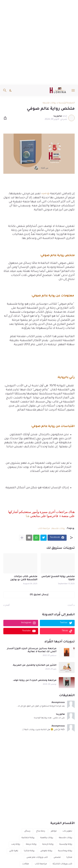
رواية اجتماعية (28, 838)
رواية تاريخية (48, 844)
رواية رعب (16, 844)
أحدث (70, 605)
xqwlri (44, 194)
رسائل (27, 831)
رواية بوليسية (66, 844)
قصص (57, 857)
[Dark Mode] (11, 90)
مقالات (26, 864)
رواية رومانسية (65, 851)
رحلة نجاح (41, 831)
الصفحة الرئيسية (67, 103)
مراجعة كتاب (44, 529)
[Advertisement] (39, 43)
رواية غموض (46, 851)
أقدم (7, 605)
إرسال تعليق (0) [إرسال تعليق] (39, 595)
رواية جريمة (31, 844)
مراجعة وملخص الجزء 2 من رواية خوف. (35, 680)
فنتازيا (69, 857)
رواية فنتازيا (29, 851)
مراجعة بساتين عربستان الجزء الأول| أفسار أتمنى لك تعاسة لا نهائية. (32, 650)
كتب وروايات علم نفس (37, 857)
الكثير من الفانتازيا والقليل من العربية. (34, 665)
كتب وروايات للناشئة (62, 864)
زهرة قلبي (14, 851)
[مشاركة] (6, 118)
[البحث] (4, 90)
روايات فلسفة (49, 103)
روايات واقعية (47, 838)
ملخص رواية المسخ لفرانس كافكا (58, 578)
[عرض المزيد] (22, 538)
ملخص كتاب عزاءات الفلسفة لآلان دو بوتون (24, 578)
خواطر (54, 831)
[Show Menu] (73, 90)
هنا (28, 516)
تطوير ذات (67, 831)
